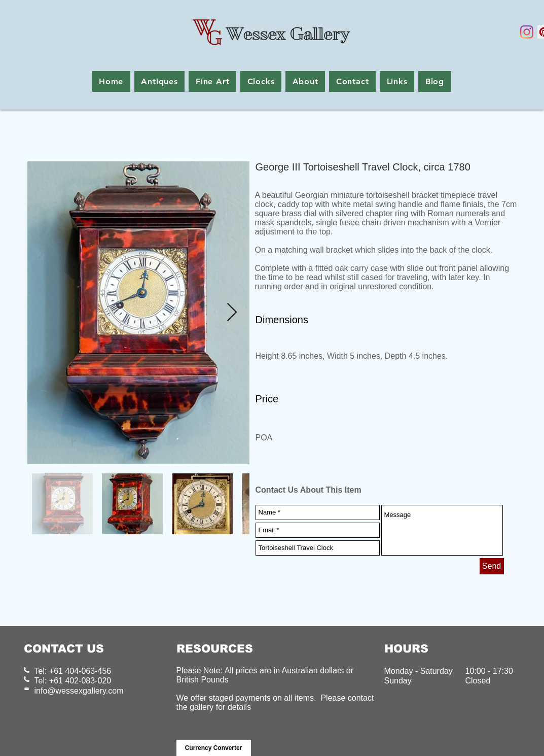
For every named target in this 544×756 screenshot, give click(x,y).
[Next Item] (232, 313)
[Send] (492, 566)
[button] (160, 81)
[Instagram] (527, 32)
